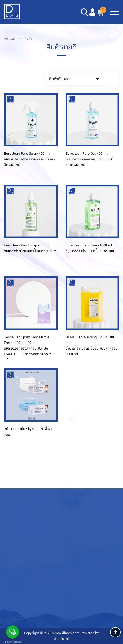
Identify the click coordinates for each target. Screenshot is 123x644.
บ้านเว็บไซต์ (61, 639)
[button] (92, 12)
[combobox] (74, 79)
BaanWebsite (13, 642)
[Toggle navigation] (114, 12)
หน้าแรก (10, 39)
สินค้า (28, 39)
